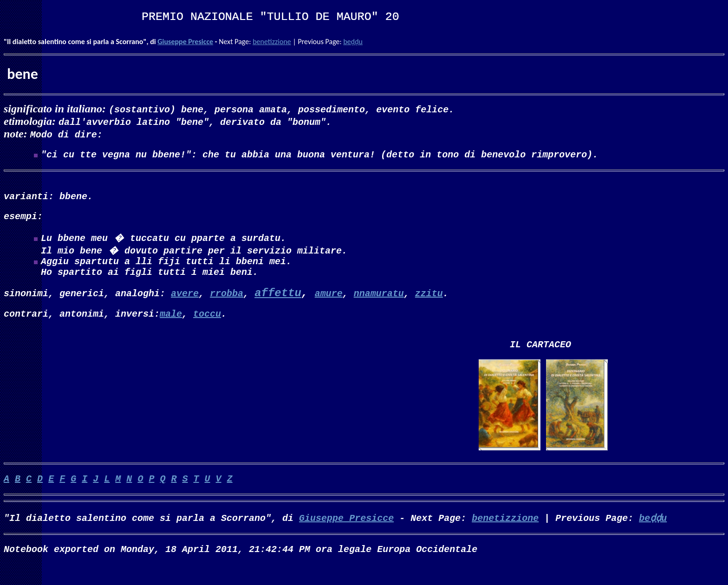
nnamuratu (379, 304)
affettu (278, 305)
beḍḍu (353, 42)
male (171, 327)
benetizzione (272, 42)
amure (329, 304)
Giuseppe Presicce (185, 42)
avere (185, 304)
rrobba (227, 304)
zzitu (429, 304)
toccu (207, 327)
